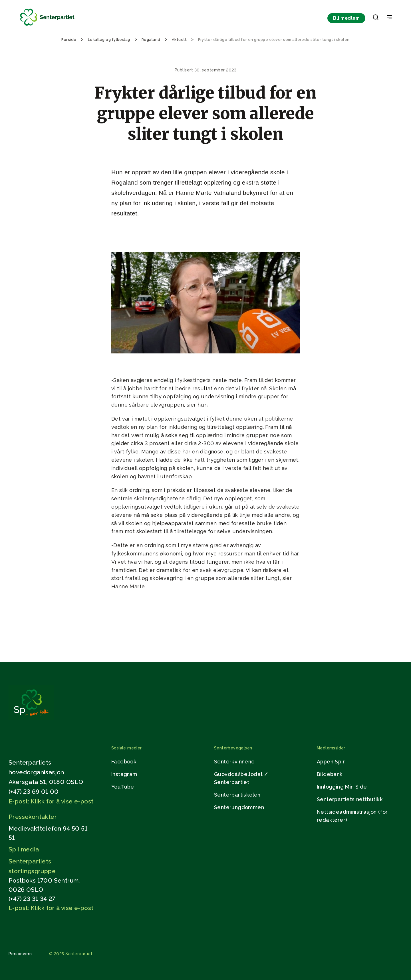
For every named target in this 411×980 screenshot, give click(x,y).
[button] (376, 18)
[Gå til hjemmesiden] (31, 719)
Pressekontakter (33, 817)
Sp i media (24, 849)
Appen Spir (331, 762)
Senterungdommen (239, 807)
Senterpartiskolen (237, 795)
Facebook (124, 762)
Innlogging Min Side (342, 787)
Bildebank (330, 774)
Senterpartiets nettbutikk (350, 799)
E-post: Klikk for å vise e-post (51, 801)
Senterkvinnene (234, 762)
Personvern (20, 954)
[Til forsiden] (47, 26)
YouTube (123, 787)
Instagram (124, 774)
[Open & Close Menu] (389, 18)
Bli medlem (346, 18)
